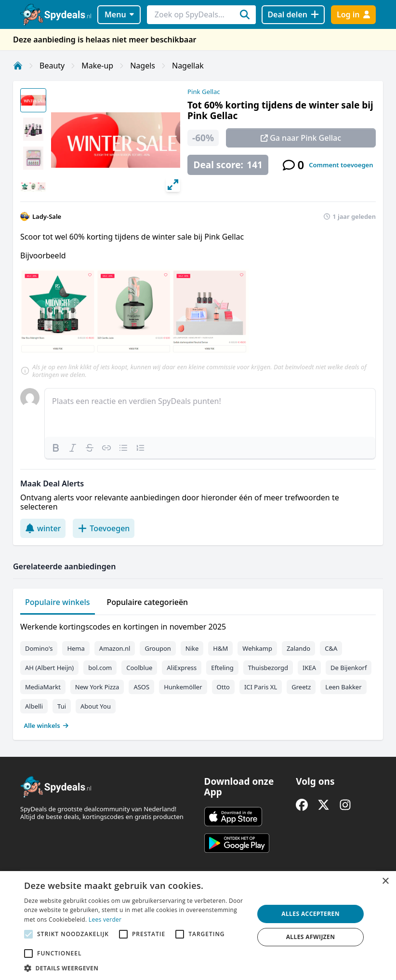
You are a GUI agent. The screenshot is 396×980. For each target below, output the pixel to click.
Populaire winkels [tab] (58, 602)
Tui (62, 706)
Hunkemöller (183, 687)
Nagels (143, 66)
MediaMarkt (43, 687)
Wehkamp (257, 648)
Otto (223, 687)
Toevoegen (104, 528)
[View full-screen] (173, 185)
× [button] (385, 881)
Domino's (39, 648)
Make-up (97, 66)
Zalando (298, 648)
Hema (76, 648)
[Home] (18, 66)
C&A (331, 648)
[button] (136, 968)
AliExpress (182, 668)
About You (96, 706)
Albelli (34, 706)
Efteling (222, 668)
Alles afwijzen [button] (311, 937)
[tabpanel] (198, 674)
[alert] (198, 926)
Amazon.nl (115, 648)
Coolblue (139, 668)
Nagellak (188, 66)
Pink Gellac (204, 92)
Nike (192, 648)
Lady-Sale (47, 216)
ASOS (141, 687)
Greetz (301, 687)
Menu (119, 14)
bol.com (100, 668)
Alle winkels (46, 725)
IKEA (309, 668)
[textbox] (210, 413)
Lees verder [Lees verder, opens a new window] (105, 920)
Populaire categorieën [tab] (148, 602)
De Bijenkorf (349, 668)
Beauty (52, 66)
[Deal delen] (293, 15)
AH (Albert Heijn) (49, 668)
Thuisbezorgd (268, 668)
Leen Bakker (343, 687)
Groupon (158, 648)
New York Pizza (97, 687)
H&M (220, 648)
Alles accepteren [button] (310, 914)
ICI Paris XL (261, 687)
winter (43, 528)
